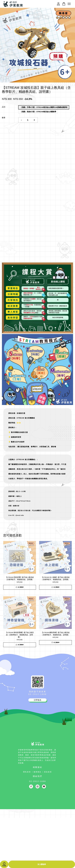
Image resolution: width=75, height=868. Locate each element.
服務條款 (37, 772)
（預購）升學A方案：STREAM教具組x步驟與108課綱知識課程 (44, 107)
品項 (4, 107)
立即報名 (37, 700)
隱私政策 (27, 772)
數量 (4, 118)
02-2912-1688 (37, 694)
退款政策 (48, 772)
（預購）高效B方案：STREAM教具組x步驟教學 (38, 112)
